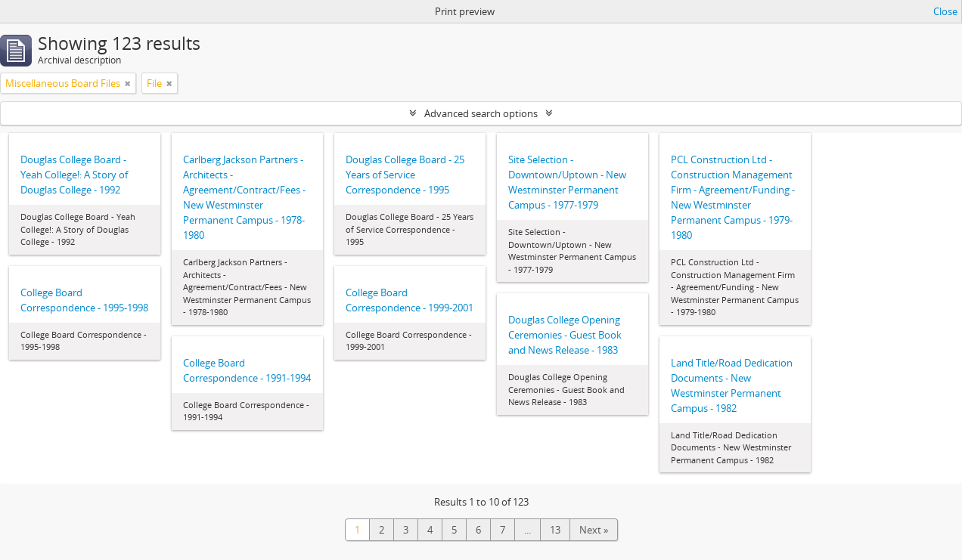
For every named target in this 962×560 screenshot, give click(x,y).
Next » (594, 530)
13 (555, 530)
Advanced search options (481, 113)
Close (945, 11)
